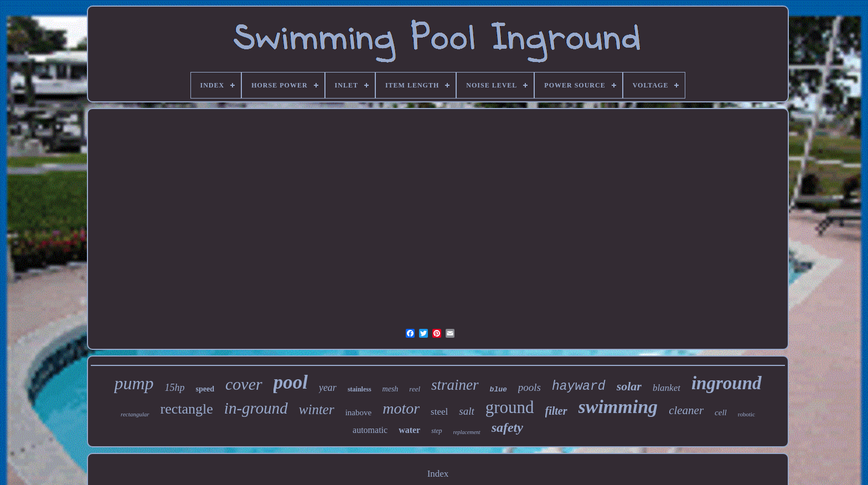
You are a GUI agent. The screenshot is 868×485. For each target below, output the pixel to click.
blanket (666, 388)
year (328, 388)
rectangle (187, 409)
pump (134, 383)
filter (556, 411)
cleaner (686, 410)
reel (415, 389)
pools (529, 387)
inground (727, 383)
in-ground (256, 408)
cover (244, 384)
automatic (370, 430)
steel (439, 412)
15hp (175, 388)
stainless (360, 389)
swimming (618, 407)
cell (721, 412)
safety (507, 427)
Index (438, 474)
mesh (391, 389)
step (436, 431)
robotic (746, 414)
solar (629, 386)
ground (510, 407)
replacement (467, 432)
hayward (579, 386)
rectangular (135, 414)
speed (205, 389)
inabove (358, 412)
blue (498, 389)
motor (401, 408)
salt (466, 411)
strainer (455, 385)
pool (291, 382)
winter (317, 409)
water (409, 430)
